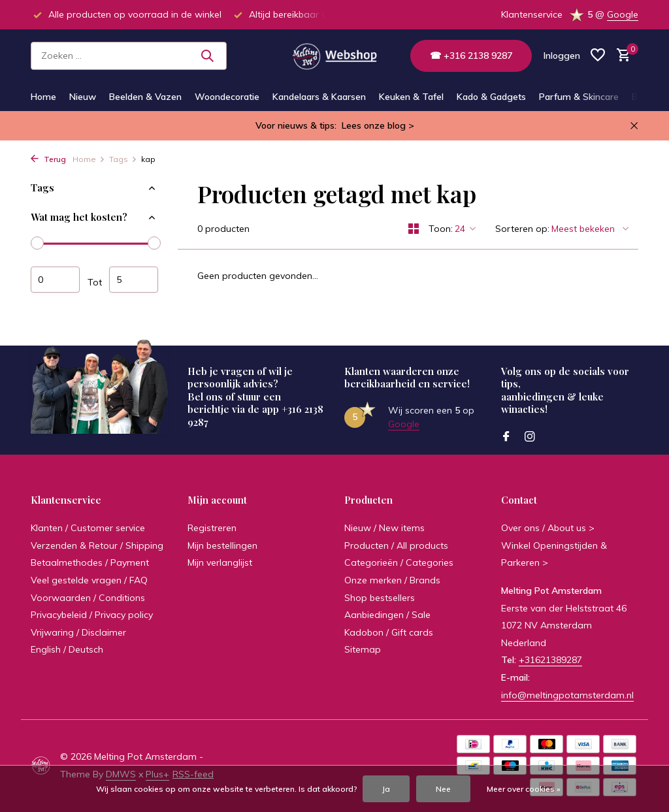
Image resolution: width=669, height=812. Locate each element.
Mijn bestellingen (222, 545)
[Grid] (414, 229)
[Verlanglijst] (598, 56)
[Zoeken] (129, 56)
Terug (48, 159)
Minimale (55, 280)
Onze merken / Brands (392, 580)
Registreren (212, 528)
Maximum (134, 280)
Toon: (441, 229)
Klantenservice (532, 14)
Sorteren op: (522, 229)
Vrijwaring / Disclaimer (78, 632)
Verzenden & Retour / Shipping (97, 545)
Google (623, 14)
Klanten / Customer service (88, 528)
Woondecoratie (227, 97)
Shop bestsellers (380, 598)
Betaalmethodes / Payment (90, 562)
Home (43, 97)
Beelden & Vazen (145, 97)
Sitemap (363, 649)
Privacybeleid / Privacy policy (92, 615)
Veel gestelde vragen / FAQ (89, 580)
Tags (123, 159)
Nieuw (83, 97)
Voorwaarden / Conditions (88, 598)
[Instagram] (530, 437)
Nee (443, 789)
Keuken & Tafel (411, 97)
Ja (386, 789)
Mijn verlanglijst (220, 562)
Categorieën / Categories (399, 562)
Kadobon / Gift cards (389, 632)
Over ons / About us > (548, 528)
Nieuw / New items (384, 528)
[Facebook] (506, 437)
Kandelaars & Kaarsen (319, 97)
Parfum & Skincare (579, 97)
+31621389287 (550, 660)
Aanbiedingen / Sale (387, 615)
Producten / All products (396, 545)
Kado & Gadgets (491, 97)
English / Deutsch (67, 649)
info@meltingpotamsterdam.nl (567, 695)
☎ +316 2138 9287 (471, 56)
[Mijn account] (562, 56)
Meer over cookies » (524, 789)
